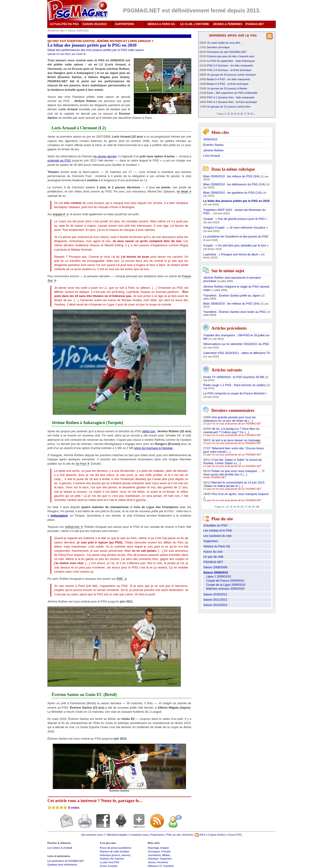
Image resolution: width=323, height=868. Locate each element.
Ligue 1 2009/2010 (219, 576)
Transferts (169, 866)
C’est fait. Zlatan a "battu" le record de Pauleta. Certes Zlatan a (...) (232, 461)
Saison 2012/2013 (215, 605)
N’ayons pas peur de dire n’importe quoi (231, 56)
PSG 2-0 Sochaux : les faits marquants (230, 65)
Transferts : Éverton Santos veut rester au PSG (235, 312)
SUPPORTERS (125, 24)
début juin (149, 431)
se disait (182, 191)
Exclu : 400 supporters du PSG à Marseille (232, 93)
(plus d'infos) (218, 835)
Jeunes (152, 862)
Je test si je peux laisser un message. (236, 440)
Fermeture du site (227, 52)
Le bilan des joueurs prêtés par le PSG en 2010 (236, 201)
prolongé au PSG (59, 160)
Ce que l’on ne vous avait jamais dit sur (232, 424)
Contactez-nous (139, 835)
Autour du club (213, 552)
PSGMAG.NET (255, 24)
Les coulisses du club (217, 536)
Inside (215, 477)
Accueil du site (56, 31)
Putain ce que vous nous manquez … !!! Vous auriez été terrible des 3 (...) (234, 473)
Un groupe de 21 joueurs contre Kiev (229, 106)
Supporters (211, 541)
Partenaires (157, 835)
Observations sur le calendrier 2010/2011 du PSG (236, 344)
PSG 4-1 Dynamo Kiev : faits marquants (231, 97)
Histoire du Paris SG (217, 546)
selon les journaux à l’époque (153, 448)
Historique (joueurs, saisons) (115, 855)
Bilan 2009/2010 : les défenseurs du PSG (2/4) (234, 184)
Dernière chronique (218, 47)
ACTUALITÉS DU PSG (64, 24)
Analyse (164, 848)
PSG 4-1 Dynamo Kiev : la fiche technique (232, 102)
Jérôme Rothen (213, 150)
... (255, 114)
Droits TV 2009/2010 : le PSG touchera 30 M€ (234, 377)
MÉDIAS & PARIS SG (161, 24)
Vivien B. (81, 54)
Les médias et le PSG (218, 530)
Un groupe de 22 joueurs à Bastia (227, 88)
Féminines (163, 862)
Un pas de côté (213, 557)
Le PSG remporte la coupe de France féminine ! (235, 393)
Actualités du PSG (215, 525)
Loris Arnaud (212, 156)
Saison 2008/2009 (215, 567)
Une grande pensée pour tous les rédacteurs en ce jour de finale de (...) (229, 419)
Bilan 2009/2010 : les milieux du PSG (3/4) (232, 176)
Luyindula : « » (232, 254)
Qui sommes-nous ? (93, 835)
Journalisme (154, 855)
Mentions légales (118, 835)
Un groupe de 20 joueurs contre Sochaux (231, 75)
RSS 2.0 (202, 835)
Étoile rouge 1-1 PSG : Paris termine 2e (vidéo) (235, 385)
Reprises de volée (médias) (115, 851)
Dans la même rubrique (233, 169)
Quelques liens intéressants (62, 865)
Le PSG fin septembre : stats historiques (231, 61)
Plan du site (174, 835)
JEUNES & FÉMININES (228, 24)
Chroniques (154, 851)
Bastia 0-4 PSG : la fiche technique (228, 84)
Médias (166, 855)
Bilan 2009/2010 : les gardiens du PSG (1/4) (233, 193)
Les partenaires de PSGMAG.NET (66, 861)
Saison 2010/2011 (215, 594)
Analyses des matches (112, 859)
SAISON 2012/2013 (95, 24)
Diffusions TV (155, 866)
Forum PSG (235, 835)
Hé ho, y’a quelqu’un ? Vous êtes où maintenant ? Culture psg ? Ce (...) (231, 430)
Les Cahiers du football (60, 848)
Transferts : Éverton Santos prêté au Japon (232, 295)
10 (258, 507)
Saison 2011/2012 (215, 600)
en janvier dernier (105, 156)
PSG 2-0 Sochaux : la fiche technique (229, 70)
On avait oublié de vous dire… (225, 43)
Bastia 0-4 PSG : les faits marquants (228, 79)
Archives (188, 835)
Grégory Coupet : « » (236, 228)
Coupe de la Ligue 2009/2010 (226, 585)
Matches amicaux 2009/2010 (225, 589)
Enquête (113, 866)
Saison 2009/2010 (78, 31)
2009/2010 (210, 139)
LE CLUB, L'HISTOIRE (195, 24)
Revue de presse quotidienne (116, 848)
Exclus (103, 866)
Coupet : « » (235, 219)
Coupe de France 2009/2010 (225, 581)
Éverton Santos (213, 145)
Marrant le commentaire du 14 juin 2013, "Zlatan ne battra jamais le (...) (234, 484)
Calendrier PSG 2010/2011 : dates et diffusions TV (237, 353)
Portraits (166, 851)
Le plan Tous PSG (110, 862)
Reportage (153, 848)
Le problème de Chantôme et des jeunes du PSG (236, 236)
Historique (153, 859)
